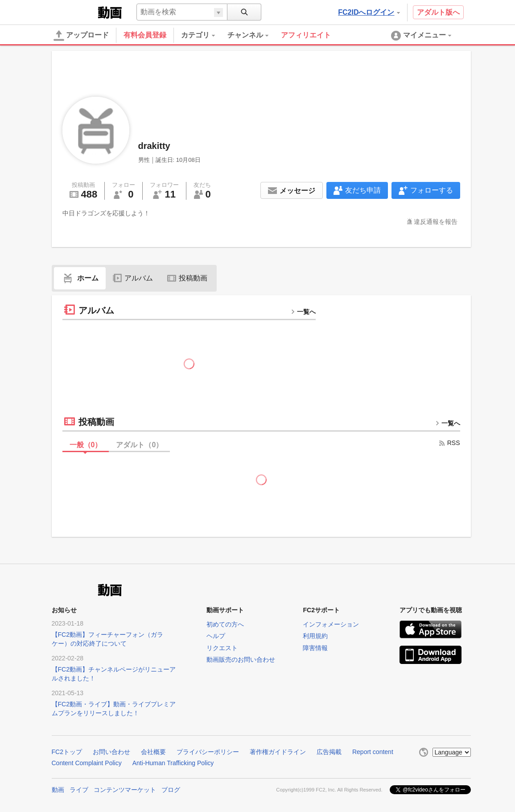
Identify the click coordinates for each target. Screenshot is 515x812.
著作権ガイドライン (278, 752)
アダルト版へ (438, 12)
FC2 (74, 12)
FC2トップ (67, 752)
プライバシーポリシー (208, 752)
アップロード (81, 36)
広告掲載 (329, 752)
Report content (373, 752)
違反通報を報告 (436, 222)
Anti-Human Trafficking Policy (173, 763)
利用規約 (315, 636)
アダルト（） (139, 445)
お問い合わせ (111, 752)
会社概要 (153, 752)
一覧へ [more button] (303, 312)
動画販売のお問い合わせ (241, 659)
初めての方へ (225, 624)
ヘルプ (216, 636)
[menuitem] (204, 35)
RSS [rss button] (449, 443)
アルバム (133, 278)
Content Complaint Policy (87, 763)
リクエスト (222, 648)
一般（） (86, 445)
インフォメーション (331, 624)
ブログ (171, 790)
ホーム (80, 278)
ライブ (79, 790)
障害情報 (315, 648)
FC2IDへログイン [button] (369, 12)
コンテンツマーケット (125, 790)
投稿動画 (187, 278)
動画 (58, 790)
